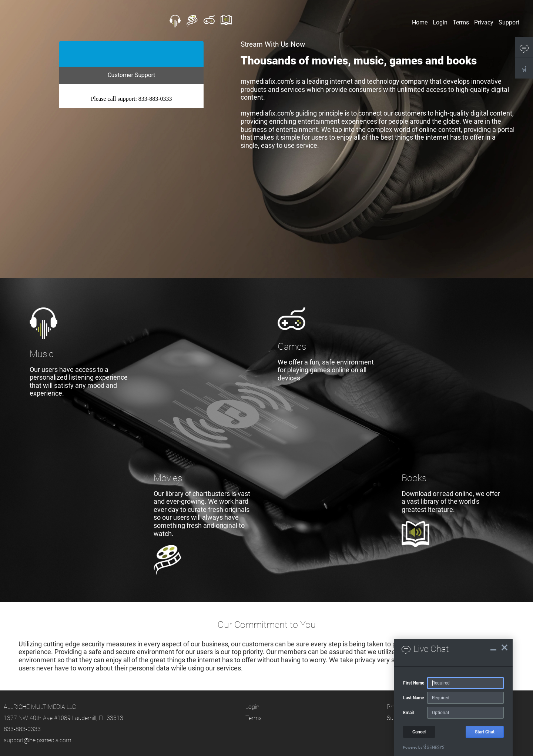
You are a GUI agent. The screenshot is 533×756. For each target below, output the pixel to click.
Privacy (484, 22)
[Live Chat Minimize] (493, 647)
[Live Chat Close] (504, 647)
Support (509, 22)
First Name (414, 683)
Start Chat (485, 732)
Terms (461, 22)
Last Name (413, 698)
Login (440, 22)
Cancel (419, 732)
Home (420, 22)
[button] (524, 49)
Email (408, 713)
